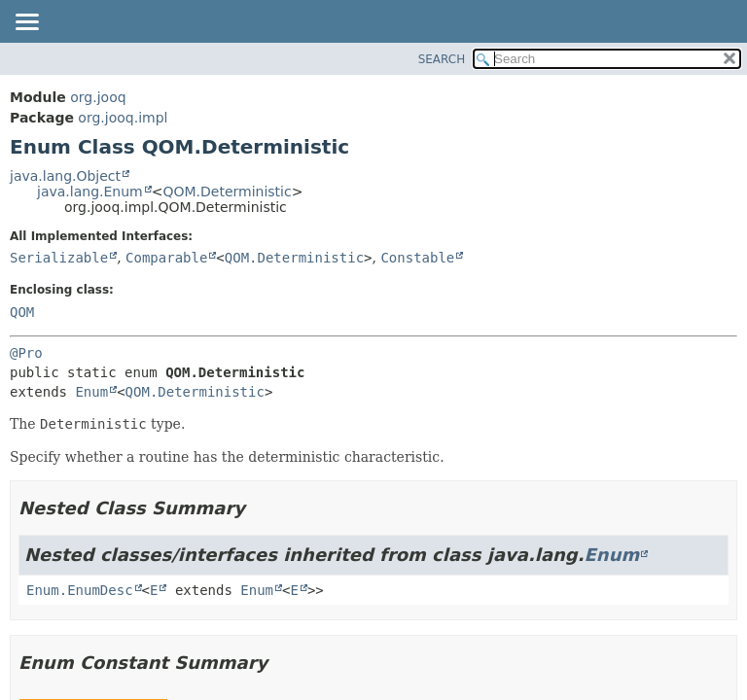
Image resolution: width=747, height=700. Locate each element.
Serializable (59, 258)
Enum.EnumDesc (80, 590)
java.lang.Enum (90, 192)
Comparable (166, 258)
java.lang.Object (65, 176)
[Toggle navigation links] (26, 23)
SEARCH (442, 59)
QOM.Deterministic (227, 192)
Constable (417, 258)
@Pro (26, 353)
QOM (22, 312)
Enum (91, 392)
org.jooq (98, 97)
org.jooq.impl (123, 118)
